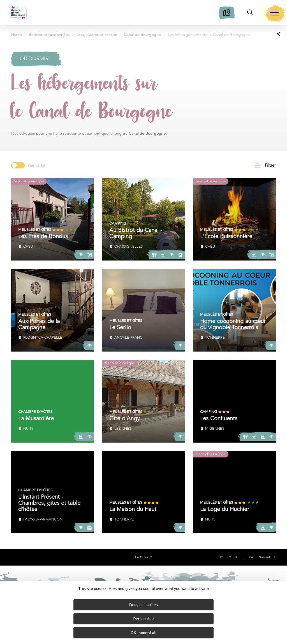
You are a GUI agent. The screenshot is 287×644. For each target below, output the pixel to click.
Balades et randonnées (49, 35)
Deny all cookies (143, 605)
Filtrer (270, 165)
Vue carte (36, 165)
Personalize (143, 619)
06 (251, 557)
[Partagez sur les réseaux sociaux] (279, 34)
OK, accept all (144, 633)
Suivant (265, 557)
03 (237, 557)
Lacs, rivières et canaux (97, 35)
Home (17, 35)
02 (229, 557)
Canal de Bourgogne (142, 35)
